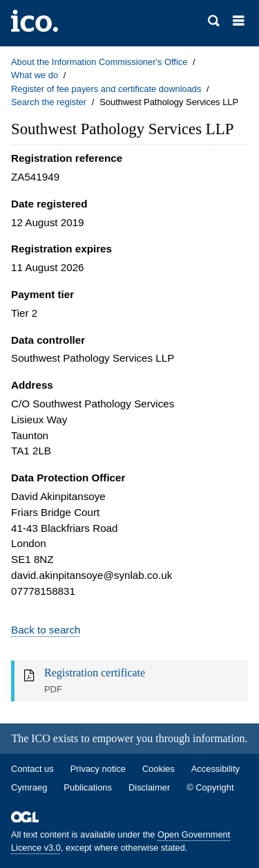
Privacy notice (98, 769)
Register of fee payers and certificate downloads (106, 89)
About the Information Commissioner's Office (99, 62)
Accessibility (215, 769)
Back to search (46, 630)
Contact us (32, 769)
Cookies (159, 769)
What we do (35, 75)
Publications (88, 787)
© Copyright (210, 787)
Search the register (49, 102)
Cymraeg (29, 787)
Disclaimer (149, 787)
